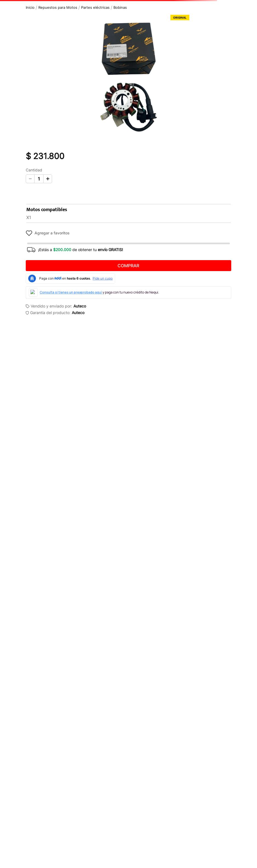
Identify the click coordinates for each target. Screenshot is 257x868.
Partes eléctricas (95, 8)
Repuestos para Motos (58, 8)
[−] (30, 179)
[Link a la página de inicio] (30, 8)
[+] (48, 179)
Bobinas (120, 8)
